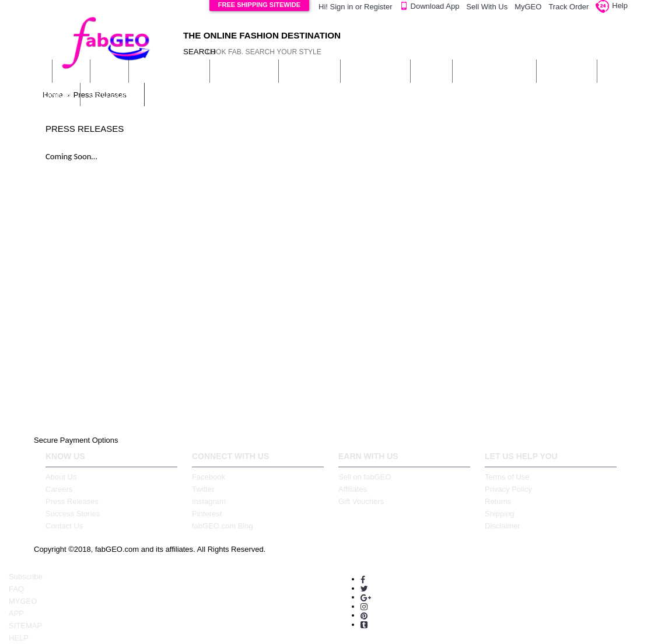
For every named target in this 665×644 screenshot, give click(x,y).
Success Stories (73, 514)
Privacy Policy (508, 489)
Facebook (209, 477)
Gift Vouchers (361, 501)
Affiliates (353, 489)
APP (16, 613)
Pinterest (207, 514)
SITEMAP (25, 626)
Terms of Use (507, 477)
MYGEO (23, 601)
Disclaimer (503, 526)
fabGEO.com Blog (223, 526)
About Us (61, 477)
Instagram (209, 501)
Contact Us (64, 526)
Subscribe (26, 577)
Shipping (500, 514)
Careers (59, 489)
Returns (498, 501)
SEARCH (194, 52)
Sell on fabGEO (365, 477)
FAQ (16, 589)
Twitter (203, 489)
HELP (19, 638)
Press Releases (72, 501)
